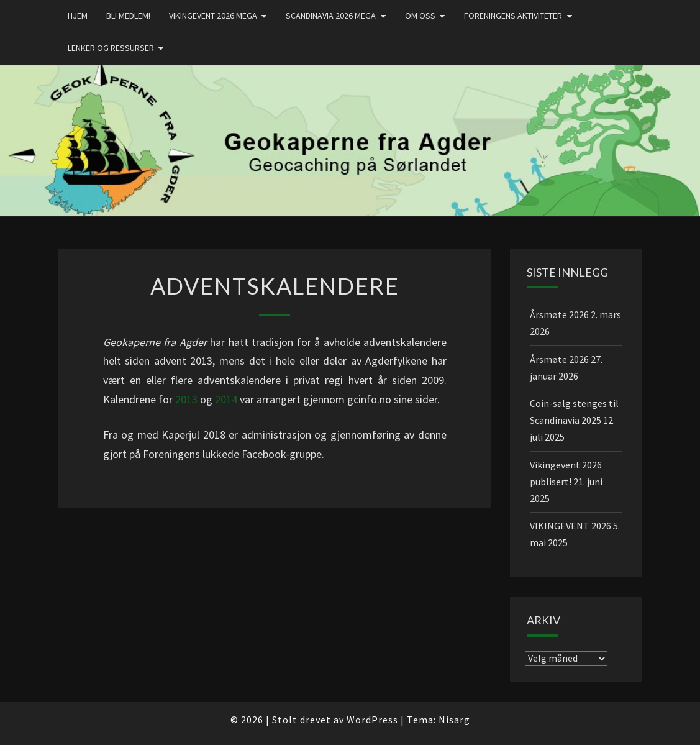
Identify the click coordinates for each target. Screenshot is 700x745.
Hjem (78, 16)
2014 (226, 399)
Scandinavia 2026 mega (331, 16)
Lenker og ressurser (111, 48)
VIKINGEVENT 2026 (570, 526)
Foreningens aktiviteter (513, 16)
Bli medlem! (128, 16)
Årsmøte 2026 (559, 314)
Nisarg (454, 720)
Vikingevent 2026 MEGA (213, 16)
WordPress (372, 720)
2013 (186, 399)
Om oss (420, 16)
